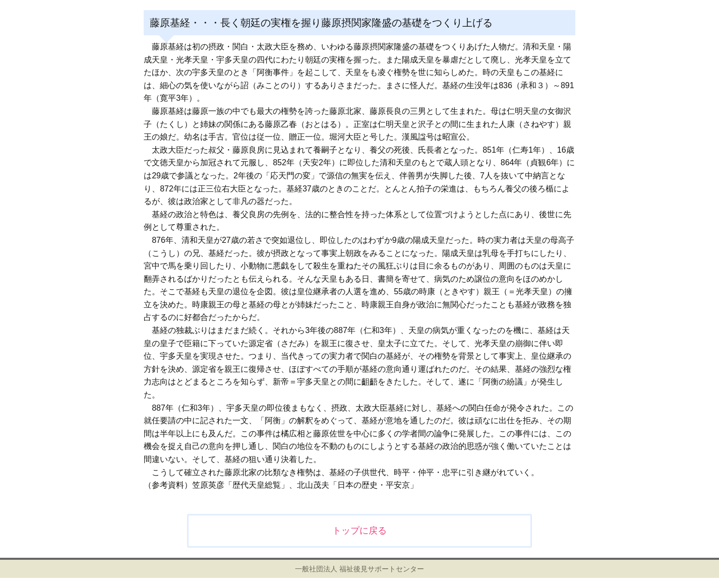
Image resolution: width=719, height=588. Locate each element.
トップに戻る (359, 531)
